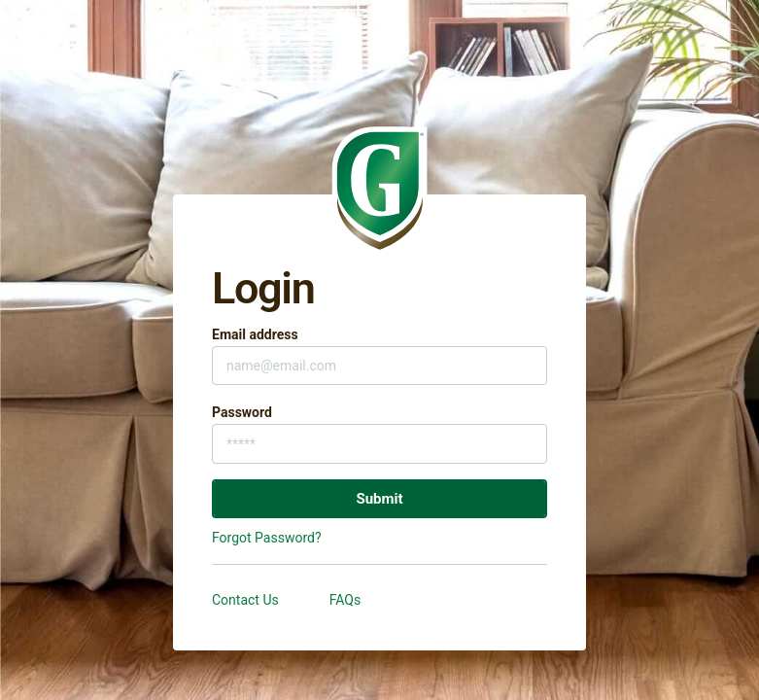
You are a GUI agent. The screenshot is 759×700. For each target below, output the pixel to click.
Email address (255, 334)
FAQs (345, 600)
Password (242, 412)
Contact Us (245, 600)
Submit (379, 499)
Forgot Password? (267, 538)
